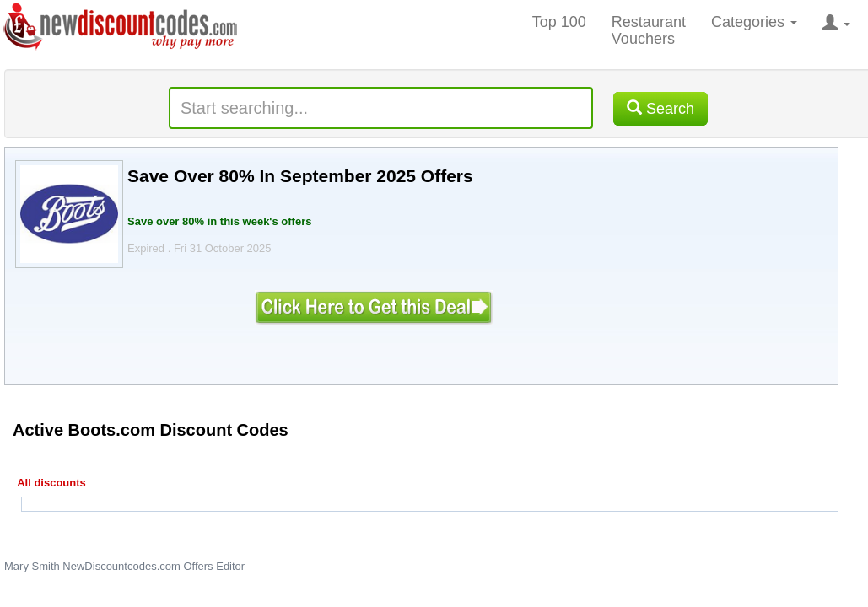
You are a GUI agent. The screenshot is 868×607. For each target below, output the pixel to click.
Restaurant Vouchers (649, 30)
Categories (754, 22)
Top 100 (559, 22)
